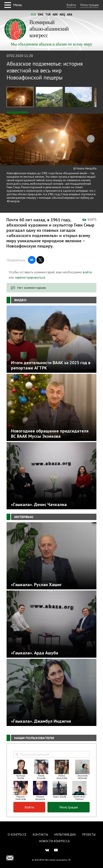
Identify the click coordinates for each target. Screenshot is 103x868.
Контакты (40, 830)
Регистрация (89, 5)
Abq (62, 15)
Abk (55, 15)
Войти (71, 5)
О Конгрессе (17, 830)
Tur (48, 15)
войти (87, 267)
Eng (41, 15)
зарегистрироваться (30, 273)
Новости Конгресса (54, 836)
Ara (70, 15)
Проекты (89, 830)
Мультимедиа (65, 830)
